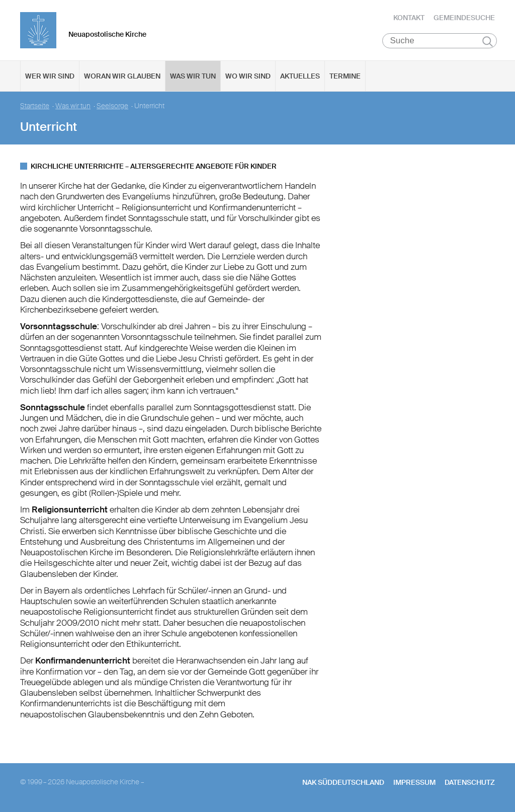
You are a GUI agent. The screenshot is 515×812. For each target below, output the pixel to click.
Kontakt (409, 18)
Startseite (35, 106)
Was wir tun (193, 76)
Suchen (488, 41)
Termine (345, 76)
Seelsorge (112, 106)
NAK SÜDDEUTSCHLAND (343, 782)
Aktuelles (300, 76)
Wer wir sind (50, 76)
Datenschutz (470, 782)
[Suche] (440, 41)
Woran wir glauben (122, 76)
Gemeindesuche (464, 18)
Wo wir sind (248, 76)
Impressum (414, 782)
